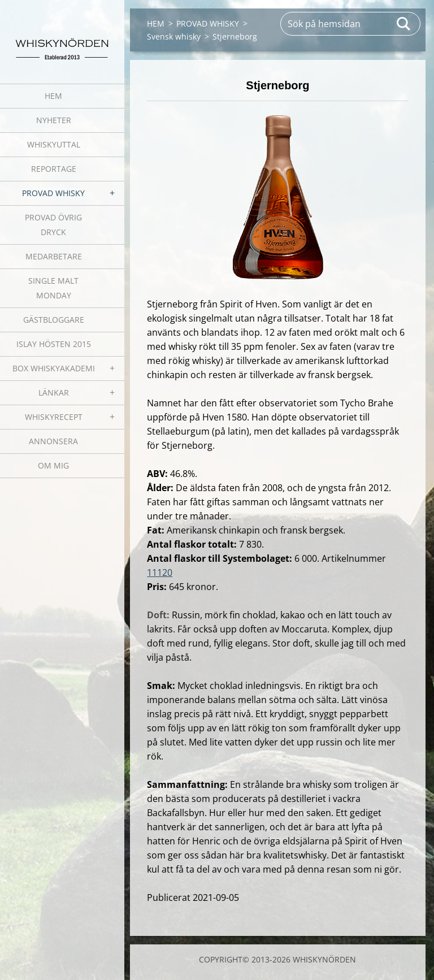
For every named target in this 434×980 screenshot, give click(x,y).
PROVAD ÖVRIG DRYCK (53, 225)
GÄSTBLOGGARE (54, 320)
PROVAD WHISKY (53, 193)
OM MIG (53, 465)
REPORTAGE (54, 169)
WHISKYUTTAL (54, 144)
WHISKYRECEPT (54, 417)
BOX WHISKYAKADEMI (54, 368)
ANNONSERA (53, 441)
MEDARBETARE (54, 256)
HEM (53, 96)
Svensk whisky (174, 36)
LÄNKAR (54, 393)
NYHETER (54, 120)
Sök (404, 24)
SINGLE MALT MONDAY (53, 288)
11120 (160, 573)
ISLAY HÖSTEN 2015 (54, 344)
